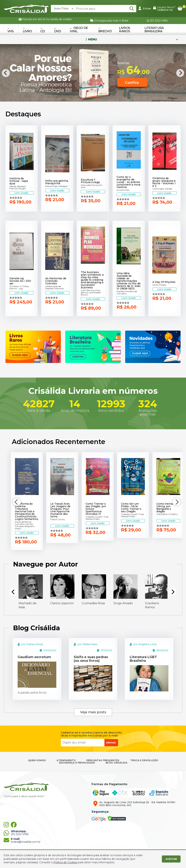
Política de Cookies (65, 862)
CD (43, 30)
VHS (11, 30)
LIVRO (27, 30)
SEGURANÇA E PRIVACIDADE (77, 763)
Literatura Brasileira (154, 29)
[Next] (180, 73)
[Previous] (6, 73)
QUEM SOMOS (37, 760)
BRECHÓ (105, 30)
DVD (58, 30)
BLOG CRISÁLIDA (117, 763)
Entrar (145, 8)
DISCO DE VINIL (79, 29)
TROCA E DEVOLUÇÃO (144, 760)
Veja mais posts (93, 712)
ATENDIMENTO (66, 760)
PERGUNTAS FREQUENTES (103, 760)
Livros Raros (125, 29)
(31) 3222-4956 (157, 21)
